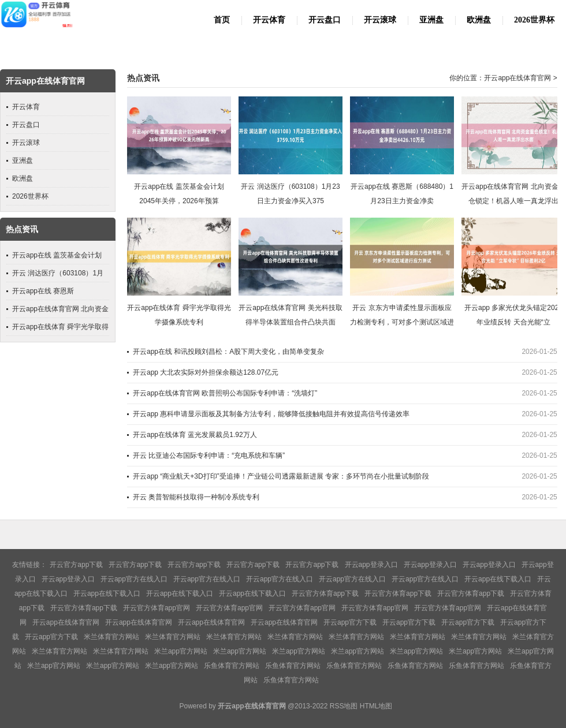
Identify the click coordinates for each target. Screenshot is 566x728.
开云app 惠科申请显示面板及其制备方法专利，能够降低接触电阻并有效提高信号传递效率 (271, 414)
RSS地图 (344, 706)
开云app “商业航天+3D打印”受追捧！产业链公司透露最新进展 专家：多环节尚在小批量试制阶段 (281, 476)
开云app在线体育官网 (517, 78)
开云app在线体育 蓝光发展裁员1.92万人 (195, 435)
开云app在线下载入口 (498, 579)
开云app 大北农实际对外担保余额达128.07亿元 (206, 372)
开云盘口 (325, 20)
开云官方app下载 (76, 565)
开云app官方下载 (350, 622)
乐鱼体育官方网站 (232, 666)
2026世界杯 (534, 20)
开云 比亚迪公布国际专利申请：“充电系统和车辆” (209, 456)
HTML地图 (376, 706)
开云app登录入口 (371, 565)
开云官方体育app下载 (325, 593)
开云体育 (269, 20)
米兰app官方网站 (181, 651)
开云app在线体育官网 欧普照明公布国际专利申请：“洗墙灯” (225, 393)
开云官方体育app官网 (157, 608)
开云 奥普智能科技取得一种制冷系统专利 (196, 497)
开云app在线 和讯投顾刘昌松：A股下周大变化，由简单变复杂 (228, 352)
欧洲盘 (479, 20)
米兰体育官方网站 (111, 637)
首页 (222, 20)
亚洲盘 (431, 20)
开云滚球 (380, 20)
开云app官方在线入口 (134, 579)
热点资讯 (143, 78)
